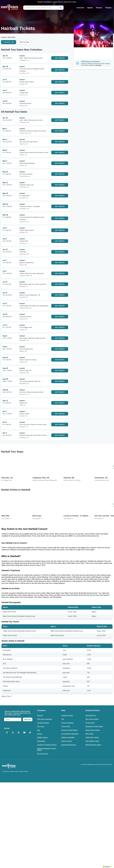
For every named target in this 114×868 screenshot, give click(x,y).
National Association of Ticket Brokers (46, 749)
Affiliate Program (42, 737)
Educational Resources (69, 745)
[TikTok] (30, 733)
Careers (40, 734)
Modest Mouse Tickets (93, 730)
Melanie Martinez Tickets (93, 745)
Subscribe (28, 719)
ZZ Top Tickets (90, 723)
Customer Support (67, 715)
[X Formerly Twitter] (13, 733)
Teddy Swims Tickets (92, 737)
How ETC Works (66, 741)
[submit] (60, 8)
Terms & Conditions (67, 723)
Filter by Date (24, 42)
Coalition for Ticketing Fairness (47, 745)
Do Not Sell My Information (70, 734)
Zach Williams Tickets (92, 741)
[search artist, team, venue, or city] (43, 8)
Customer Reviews (43, 723)
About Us (40, 715)
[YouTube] (24, 733)
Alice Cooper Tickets (92, 719)
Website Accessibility (68, 737)
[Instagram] (19, 733)
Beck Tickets (89, 734)
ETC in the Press (42, 754)
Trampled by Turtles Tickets (94, 726)
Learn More (99, 65)
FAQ (63, 719)
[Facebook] (7, 733)
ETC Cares (41, 726)
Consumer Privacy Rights (69, 730)
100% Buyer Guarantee (45, 719)
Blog (38, 730)
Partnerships (41, 741)
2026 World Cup (91, 715)
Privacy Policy (66, 726)
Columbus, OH (9, 42)
